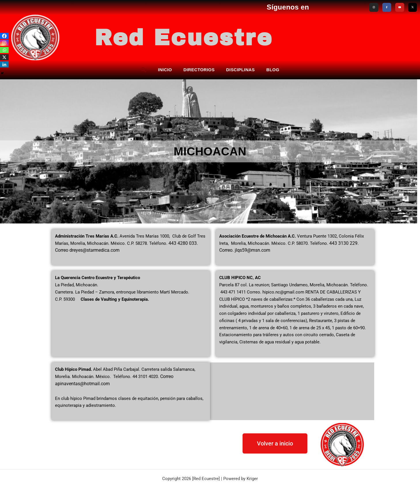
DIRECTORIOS (199, 69)
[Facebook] (4, 36)
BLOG (273, 69)
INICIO (165, 69)
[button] (144, 69)
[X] (4, 57)
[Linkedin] (4, 64)
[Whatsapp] (4, 50)
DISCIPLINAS (240, 69)
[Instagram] (4, 43)
